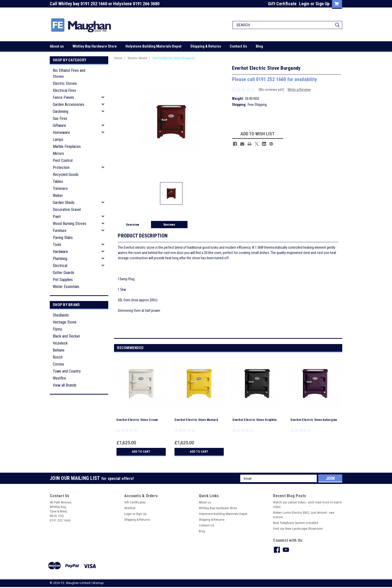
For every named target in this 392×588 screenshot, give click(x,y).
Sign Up (322, 4)
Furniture (60, 231)
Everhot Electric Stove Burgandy (174, 58)
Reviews (169, 225)
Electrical (60, 266)
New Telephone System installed (295, 523)
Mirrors (58, 154)
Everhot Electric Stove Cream (137, 420)
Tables (58, 182)
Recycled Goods (66, 175)
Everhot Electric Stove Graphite (255, 420)
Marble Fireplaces (67, 146)
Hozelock (60, 343)
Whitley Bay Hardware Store (95, 46)
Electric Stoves (65, 83)
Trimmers (60, 189)
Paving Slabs (63, 238)
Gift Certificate (282, 4)
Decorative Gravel (67, 210)
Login (304, 4)
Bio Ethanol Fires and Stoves (69, 73)
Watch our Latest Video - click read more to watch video (307, 505)
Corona (58, 364)
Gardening (60, 111)
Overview (132, 225)
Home (118, 58)
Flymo (57, 329)
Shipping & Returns (206, 46)
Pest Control (63, 161)
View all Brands (65, 385)
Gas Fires (60, 118)
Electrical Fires (64, 90)
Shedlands (61, 315)
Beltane (59, 350)
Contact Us (238, 46)
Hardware (60, 252)
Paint (57, 217)
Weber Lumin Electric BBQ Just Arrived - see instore (304, 515)
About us (57, 46)
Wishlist (130, 508)
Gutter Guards (63, 273)
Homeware (61, 132)
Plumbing (60, 259)
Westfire (59, 378)
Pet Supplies (63, 280)
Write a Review (299, 90)
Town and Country (67, 371)
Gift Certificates (135, 502)
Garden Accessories (68, 104)
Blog (259, 46)
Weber (58, 196)
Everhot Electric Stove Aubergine (314, 420)
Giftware (59, 125)
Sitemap (98, 583)
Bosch (58, 357)
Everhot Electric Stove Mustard (196, 420)
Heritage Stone (65, 322)
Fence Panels (63, 97)
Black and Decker (66, 336)
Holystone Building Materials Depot (153, 46)
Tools (57, 245)
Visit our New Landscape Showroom (298, 529)
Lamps (58, 139)
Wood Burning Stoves (69, 224)
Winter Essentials (66, 287)
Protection (61, 168)
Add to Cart (141, 452)
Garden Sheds (64, 203)
